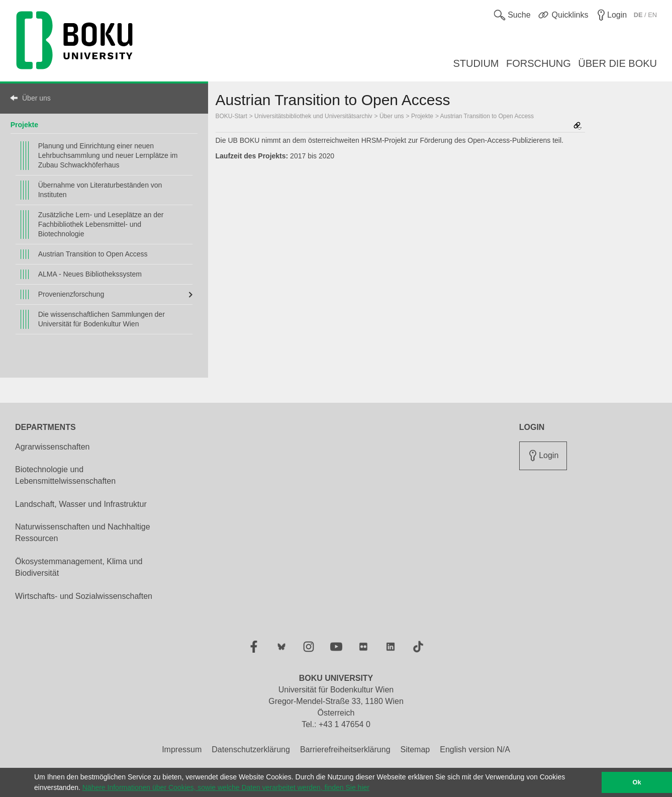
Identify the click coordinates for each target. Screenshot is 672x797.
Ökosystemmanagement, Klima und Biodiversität (79, 567)
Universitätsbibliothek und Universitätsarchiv (313, 116)
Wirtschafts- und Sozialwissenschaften (84, 596)
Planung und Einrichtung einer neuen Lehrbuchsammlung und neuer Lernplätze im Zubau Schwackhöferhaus (108, 155)
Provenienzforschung (71, 294)
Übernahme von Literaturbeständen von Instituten (100, 190)
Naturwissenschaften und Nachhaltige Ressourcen (83, 533)
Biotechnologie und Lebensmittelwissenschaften (65, 475)
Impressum (182, 749)
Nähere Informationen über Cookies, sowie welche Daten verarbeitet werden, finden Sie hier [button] (226, 787)
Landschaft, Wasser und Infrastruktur (81, 504)
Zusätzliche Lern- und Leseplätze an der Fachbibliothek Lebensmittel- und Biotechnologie (101, 224)
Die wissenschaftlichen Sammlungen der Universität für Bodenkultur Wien (102, 319)
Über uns (36, 98)
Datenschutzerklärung (251, 749)
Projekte (24, 125)
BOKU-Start (231, 116)
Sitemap (415, 749)
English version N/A (475, 749)
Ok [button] (637, 782)
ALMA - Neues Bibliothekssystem (90, 274)
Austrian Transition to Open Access (93, 254)
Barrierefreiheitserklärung (345, 749)
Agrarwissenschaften (53, 447)
